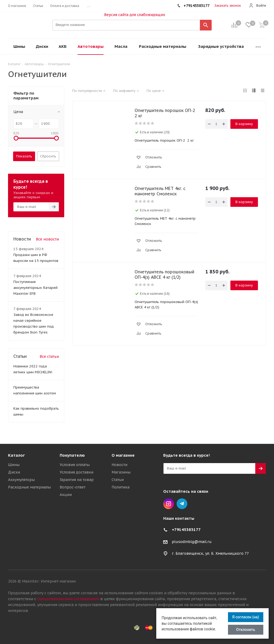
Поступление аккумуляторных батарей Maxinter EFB (35, 288)
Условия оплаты (75, 465)
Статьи (118, 480)
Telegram (182, 504)
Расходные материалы (29, 487)
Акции (66, 495)
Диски (14, 472)
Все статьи (49, 356)
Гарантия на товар (77, 480)
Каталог (16, 455)
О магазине (123, 455)
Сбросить (48, 156)
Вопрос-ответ (73, 487)
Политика (121, 487)
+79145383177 (186, 529)
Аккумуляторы (21, 480)
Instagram (169, 504)
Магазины (121, 472)
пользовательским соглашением (68, 599)
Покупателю (72, 455)
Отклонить (246, 630)
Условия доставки (77, 472)
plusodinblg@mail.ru (192, 542)
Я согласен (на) (246, 617)
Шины (14, 465)
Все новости (47, 239)
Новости (119, 465)
